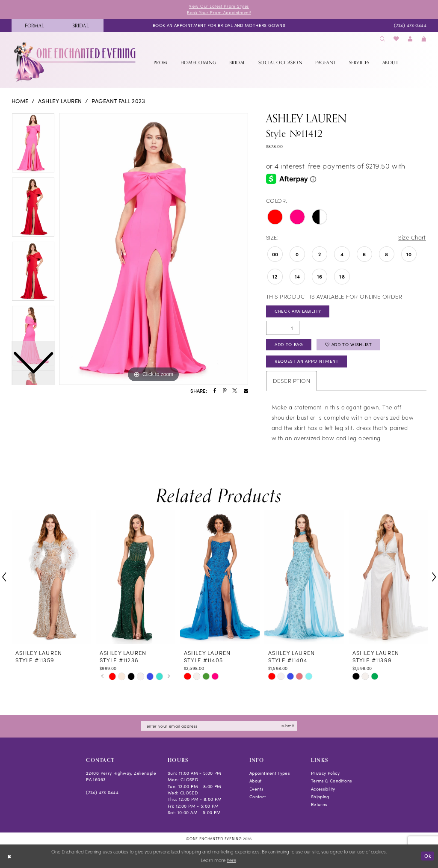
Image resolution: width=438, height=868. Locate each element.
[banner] (75, 62)
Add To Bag (289, 344)
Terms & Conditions (331, 781)
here (231, 861)
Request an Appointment (307, 361)
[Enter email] (219, 726)
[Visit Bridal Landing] (81, 25)
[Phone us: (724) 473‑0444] (410, 25)
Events (256, 789)
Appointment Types (269, 773)
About (256, 781)
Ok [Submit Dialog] (428, 856)
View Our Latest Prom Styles (219, 6)
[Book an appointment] (219, 25)
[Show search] (382, 39)
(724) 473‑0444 (102, 792)
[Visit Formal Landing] (35, 25)
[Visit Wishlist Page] (397, 39)
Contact (258, 797)
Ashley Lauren (60, 101)
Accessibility (323, 789)
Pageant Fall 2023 (118, 101)
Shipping (320, 797)
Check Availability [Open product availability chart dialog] (298, 311)
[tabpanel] (154, 249)
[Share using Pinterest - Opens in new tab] (225, 391)
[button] (410, 39)
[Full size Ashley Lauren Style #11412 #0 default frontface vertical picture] (154, 249)
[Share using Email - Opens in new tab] (246, 391)
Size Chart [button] (412, 237)
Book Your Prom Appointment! (219, 12)
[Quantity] (283, 328)
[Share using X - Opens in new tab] (235, 391)
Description (292, 381)
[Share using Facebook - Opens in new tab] (215, 391)
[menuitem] (35, 25)
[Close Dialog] (9, 856)
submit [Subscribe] (288, 726)
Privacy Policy (325, 773)
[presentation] (51, 577)
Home (20, 101)
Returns (319, 804)
